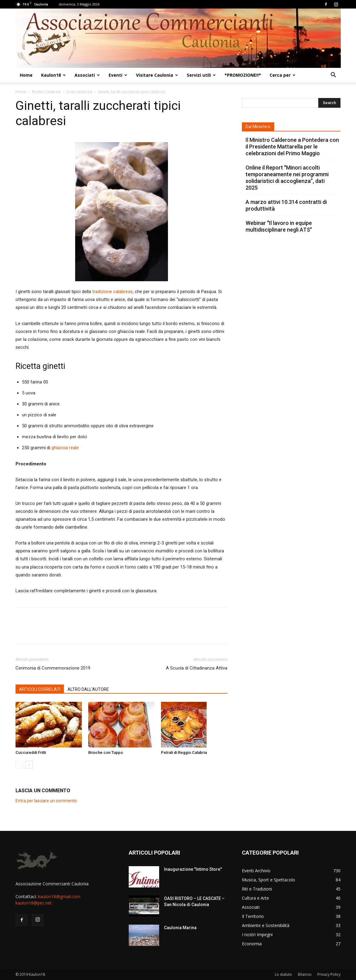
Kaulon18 (53, 75)
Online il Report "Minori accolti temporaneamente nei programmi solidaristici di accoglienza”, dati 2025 (287, 178)
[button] (333, 76)
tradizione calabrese (112, 292)
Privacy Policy (329, 974)
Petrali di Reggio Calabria (184, 752)
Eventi (118, 75)
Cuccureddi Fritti (31, 752)
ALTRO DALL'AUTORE (88, 689)
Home (26, 75)
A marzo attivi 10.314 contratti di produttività (286, 205)
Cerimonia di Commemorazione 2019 (53, 668)
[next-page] (29, 765)
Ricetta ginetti (40, 366)
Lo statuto (283, 974)
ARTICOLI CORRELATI (40, 689)
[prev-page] (19, 765)
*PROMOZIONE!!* (243, 75)
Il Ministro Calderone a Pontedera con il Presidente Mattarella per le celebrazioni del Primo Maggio (292, 147)
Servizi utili (201, 75)
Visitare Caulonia (157, 75)
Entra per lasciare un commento (46, 801)
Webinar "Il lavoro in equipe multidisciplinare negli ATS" (279, 226)
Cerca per (283, 75)
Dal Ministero (258, 127)
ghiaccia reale (65, 448)
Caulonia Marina (180, 928)
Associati (87, 75)
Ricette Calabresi (46, 92)
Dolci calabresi (79, 92)
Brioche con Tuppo (106, 752)
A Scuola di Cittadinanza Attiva (197, 668)
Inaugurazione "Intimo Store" (193, 869)
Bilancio (305, 974)
